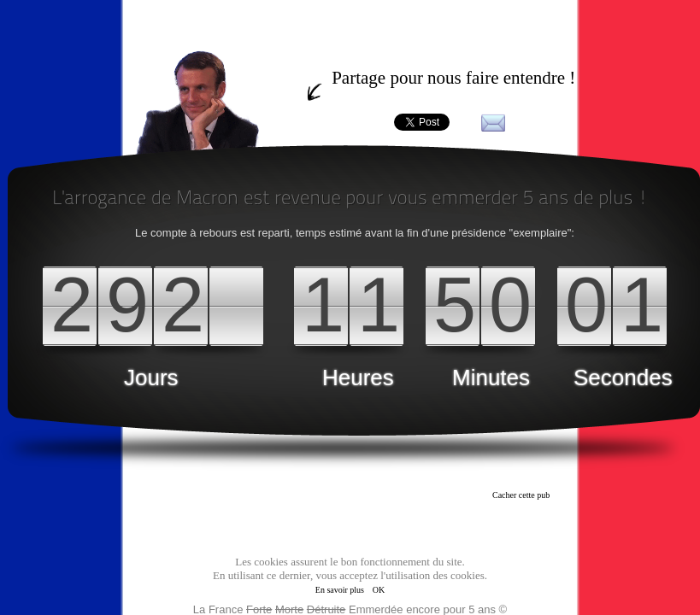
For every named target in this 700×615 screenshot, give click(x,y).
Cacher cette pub (521, 495)
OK (379, 590)
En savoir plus (340, 590)
